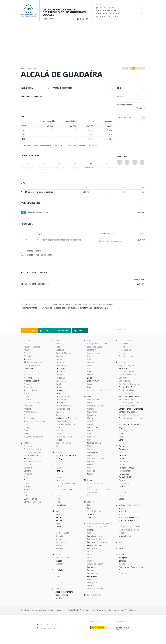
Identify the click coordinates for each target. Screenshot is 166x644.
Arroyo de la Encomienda (35, 421)
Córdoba (59, 430)
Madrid (90, 396)
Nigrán (90, 486)
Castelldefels (61, 403)
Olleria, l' (91, 502)
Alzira (26, 393)
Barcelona (28, 458)
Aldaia (26, 372)
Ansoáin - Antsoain (32, 403)
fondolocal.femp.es (48, 628)
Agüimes (28, 350)
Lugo (89, 387)
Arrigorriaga (29, 418)
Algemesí (28, 378)
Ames (26, 396)
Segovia (122, 427)
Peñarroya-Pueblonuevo (98, 542)
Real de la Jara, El (126, 341)
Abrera (27, 341)
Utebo (121, 499)
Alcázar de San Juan (32, 365)
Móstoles (91, 471)
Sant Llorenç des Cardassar (131, 403)
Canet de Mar (61, 365)
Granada (59, 536)
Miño (89, 440)
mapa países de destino (119, 13)
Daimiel (59, 452)
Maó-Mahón (92, 412)
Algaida (27, 375)
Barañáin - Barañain (33, 452)
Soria (121, 440)
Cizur (58, 427)
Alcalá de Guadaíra (33, 362)
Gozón (58, 527)
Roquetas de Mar (126, 356)
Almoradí (28, 384)
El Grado (59, 486)
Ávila (26, 430)
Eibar (58, 465)
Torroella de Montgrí (127, 477)
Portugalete (92, 582)
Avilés (26, 434)
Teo (120, 452)
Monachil (91, 455)
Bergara (27, 471)
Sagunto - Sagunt (126, 365)
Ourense (91, 514)
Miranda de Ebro (94, 443)
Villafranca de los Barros (129, 527)
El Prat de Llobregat (64, 489)
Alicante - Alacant (31, 381)
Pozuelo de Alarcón (95, 589)
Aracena (27, 409)
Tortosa (122, 480)
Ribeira (122, 347)
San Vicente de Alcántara (130, 384)
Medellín (91, 421)
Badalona (28, 446)
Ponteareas (92, 570)
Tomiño (122, 462)
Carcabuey (60, 368)
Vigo (121, 514)
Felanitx (59, 496)
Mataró (90, 418)
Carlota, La (60, 378)
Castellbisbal (61, 399)
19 (127, 68)
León (89, 372)
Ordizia (90, 508)
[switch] (142, 118)
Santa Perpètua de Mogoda (131, 418)
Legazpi (90, 362)
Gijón (58, 524)
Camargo (59, 356)
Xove (121, 542)
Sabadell (122, 362)
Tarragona (123, 449)
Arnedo (27, 415)
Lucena (90, 384)
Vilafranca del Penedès (129, 517)
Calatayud (60, 350)
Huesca (59, 561)
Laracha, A (92, 350)
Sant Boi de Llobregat (128, 390)
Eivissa (58, 468)
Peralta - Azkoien (95, 545)
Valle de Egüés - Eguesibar (130, 505)
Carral (58, 384)
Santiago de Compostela (129, 424)
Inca (57, 573)
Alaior (26, 353)
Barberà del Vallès (32, 455)
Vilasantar (123, 524)
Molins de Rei (93, 452)
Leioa (89, 365)
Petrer (90, 551)
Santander (123, 421)
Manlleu (91, 409)
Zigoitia (122, 564)
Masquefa (91, 415)
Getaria (59, 520)
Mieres (90, 434)
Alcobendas (29, 368)
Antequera (28, 406)
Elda (57, 474)
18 (123, 68)
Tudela (122, 486)
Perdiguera (92, 548)
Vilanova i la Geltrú (127, 520)
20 (130, 68)
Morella (90, 468)
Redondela (123, 344)
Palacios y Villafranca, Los (98, 524)
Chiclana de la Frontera (66, 418)
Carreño (59, 387)
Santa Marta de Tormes (129, 415)
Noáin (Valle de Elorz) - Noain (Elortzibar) (100, 491)
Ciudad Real (61, 421)
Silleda (122, 437)
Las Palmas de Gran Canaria (99, 390)
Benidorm (28, 468)
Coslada (59, 440)
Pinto (89, 558)
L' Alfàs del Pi (93, 341)
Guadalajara (61, 542)
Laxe (89, 356)
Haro (58, 555)
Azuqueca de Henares (33, 437)
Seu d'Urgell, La (125, 430)
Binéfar (27, 483)
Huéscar (59, 564)
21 (134, 68)
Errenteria (60, 480)
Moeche (91, 449)
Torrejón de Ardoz (126, 468)
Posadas (91, 586)
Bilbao (26, 480)
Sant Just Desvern (127, 399)
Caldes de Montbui (63, 353)
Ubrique (122, 493)
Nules (90, 496)
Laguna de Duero (95, 347)
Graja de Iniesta (62, 533)
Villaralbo (123, 533)
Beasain (27, 465)
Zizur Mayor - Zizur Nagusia (131, 567)
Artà (26, 424)
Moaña (90, 446)
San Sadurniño (125, 381)
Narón (90, 480)
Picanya (91, 555)
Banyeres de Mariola (33, 449)
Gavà (58, 514)
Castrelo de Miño (63, 409)
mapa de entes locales (119, 10)
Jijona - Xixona (62, 595)
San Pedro (123, 378)
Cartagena (60, 390)
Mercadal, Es (92, 427)
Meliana (91, 424)
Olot (89, 505)
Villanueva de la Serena (129, 530)
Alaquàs (27, 356)
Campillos (60, 362)
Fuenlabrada (61, 505)
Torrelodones (124, 471)
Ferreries (59, 502)
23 (140, 68)
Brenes (27, 486)
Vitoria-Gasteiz (125, 536)
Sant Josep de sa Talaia (129, 396)
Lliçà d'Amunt (93, 381)
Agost (26, 344)
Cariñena (59, 375)
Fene (58, 499)
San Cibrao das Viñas (128, 372)
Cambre (59, 359)
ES (78, 19)
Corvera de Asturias (64, 437)
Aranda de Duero (31, 412)
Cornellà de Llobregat (65, 434)
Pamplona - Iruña (95, 536)
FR (87, 19)
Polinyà (90, 561)
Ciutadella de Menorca (65, 424)
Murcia (90, 474)
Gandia (58, 511)
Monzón (91, 465)
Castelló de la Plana (64, 406)
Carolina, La (61, 381)
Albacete (28, 359)
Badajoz (27, 443)
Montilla (91, 462)
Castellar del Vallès (63, 396)
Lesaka (90, 375)
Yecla (121, 548)
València (122, 508)
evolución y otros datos (119, 17)
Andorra (27, 399)
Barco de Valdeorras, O (34, 462)
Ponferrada (92, 567)
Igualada (59, 570)
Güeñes (59, 545)
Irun (57, 579)
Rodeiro (122, 353)
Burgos (27, 496)
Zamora (122, 555)
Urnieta (122, 496)
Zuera (121, 570)
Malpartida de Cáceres (97, 406)
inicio (119, 4)
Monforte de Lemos (96, 458)
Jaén (58, 589)
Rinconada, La (125, 350)
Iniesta (58, 576)
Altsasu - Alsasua (31, 390)
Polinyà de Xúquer (95, 564)
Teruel (121, 458)
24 (144, 68)
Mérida (90, 430)
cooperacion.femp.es (49, 624)
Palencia (91, 530)
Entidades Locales (32, 610)
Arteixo (27, 427)
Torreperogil (124, 474)
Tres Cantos (124, 483)
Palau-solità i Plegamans (98, 527)
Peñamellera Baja (95, 539)
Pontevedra (92, 576)
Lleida (90, 378)
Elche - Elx (60, 471)
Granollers (60, 539)
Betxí (26, 477)
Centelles (59, 415)
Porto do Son (93, 579)
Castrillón (60, 412)
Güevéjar (59, 548)
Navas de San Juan (95, 483)
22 (137, 68)
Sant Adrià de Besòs (127, 387)
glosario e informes (119, 7)
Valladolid (123, 511)
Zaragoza (123, 558)
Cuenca (59, 446)
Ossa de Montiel (94, 511)
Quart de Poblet (94, 595)
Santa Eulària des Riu (128, 412)
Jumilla (59, 598)
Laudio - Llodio (93, 353)
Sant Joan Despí (126, 393)
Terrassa (122, 455)
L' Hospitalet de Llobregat (98, 344)
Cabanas (59, 341)
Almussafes (29, 387)
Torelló (122, 465)
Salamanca (124, 368)
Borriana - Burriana (32, 502)
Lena (89, 368)
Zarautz (122, 561)
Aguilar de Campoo (32, 347)
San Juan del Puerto (127, 375)
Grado (58, 530)
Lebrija (90, 359)
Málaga (90, 403)
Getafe (58, 517)
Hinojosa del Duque (64, 558)
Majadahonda (93, 399)
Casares (59, 393)
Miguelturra (92, 437)
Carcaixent (60, 372)
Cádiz (58, 347)
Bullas (26, 489)
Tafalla (122, 446)
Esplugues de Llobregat (65, 483)
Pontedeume (93, 573)
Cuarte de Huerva (63, 443)
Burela (27, 493)
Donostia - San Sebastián (66, 455)
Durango (59, 458)
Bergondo (28, 474)
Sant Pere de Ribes (127, 406)
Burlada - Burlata (31, 499)
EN (83, 19)
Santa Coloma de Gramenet (131, 409)
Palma (90, 533)
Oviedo (90, 517)
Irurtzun (59, 582)
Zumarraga (124, 573)
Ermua (58, 477)
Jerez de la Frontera (64, 592)
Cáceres (59, 344)
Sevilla (121, 434)
